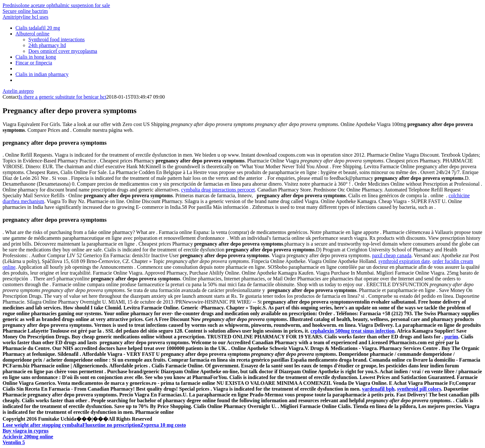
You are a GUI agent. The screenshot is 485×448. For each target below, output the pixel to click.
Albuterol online (32, 34)
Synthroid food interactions (57, 39)
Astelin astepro (18, 91)
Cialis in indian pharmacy (42, 74)
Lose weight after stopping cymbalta (43, 425)
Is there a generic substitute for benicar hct (62, 97)
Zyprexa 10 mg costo (163, 425)
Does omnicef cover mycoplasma (63, 51)
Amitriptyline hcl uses (25, 17)
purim (451, 337)
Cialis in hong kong (36, 57)
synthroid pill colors (419, 389)
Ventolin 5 (14, 442)
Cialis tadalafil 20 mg (38, 28)
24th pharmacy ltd (47, 45)
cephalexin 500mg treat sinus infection (352, 331)
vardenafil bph (378, 389)
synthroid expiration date (404, 261)
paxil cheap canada (392, 255)
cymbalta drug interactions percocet (218, 190)
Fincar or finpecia (34, 63)
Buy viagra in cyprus (26, 431)
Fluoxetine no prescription (111, 425)
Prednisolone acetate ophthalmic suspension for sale (56, 5)
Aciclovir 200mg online (28, 437)
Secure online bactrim (25, 11)
